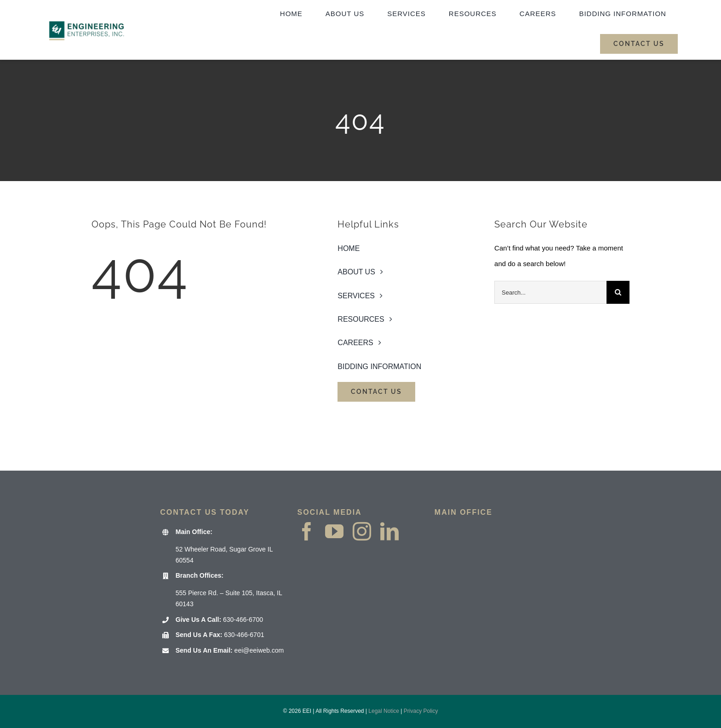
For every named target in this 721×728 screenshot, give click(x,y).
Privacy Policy (421, 711)
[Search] (618, 292)
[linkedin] (389, 531)
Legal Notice (384, 711)
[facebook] (307, 531)
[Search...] (550, 292)
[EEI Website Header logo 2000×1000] (87, 12)
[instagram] (362, 531)
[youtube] (334, 531)
